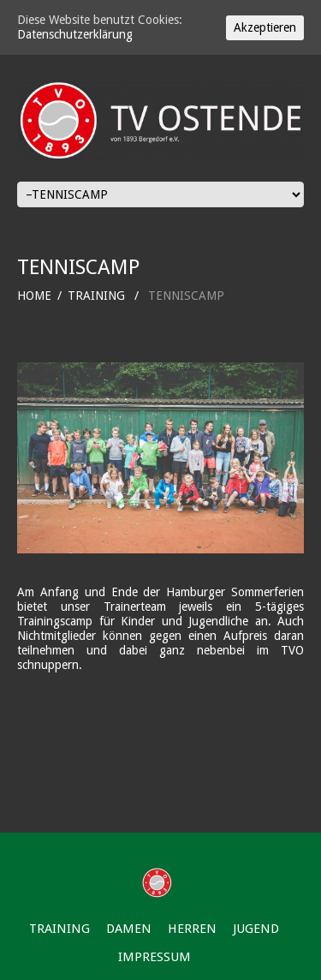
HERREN (192, 929)
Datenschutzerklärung (75, 34)
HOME (34, 296)
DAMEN (129, 929)
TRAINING (96, 296)
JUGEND (256, 929)
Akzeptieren (265, 27)
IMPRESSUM (155, 957)
